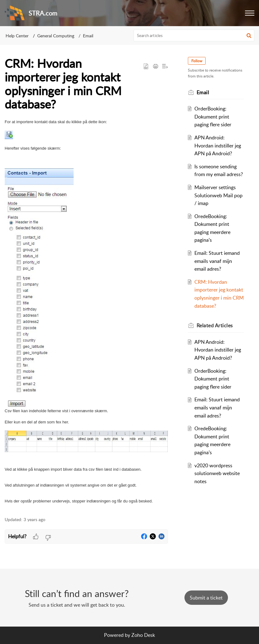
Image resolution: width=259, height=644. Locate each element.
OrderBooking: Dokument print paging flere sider (213, 117)
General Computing (56, 36)
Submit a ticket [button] (206, 598)
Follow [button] (197, 61)
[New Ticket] (206, 598)
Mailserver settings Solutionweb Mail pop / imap (218, 195)
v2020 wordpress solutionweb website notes (217, 473)
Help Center (17, 36)
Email (88, 36)
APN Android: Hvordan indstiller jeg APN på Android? (218, 145)
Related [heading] (215, 325)
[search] (194, 35)
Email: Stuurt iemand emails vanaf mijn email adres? (217, 261)
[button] (250, 13)
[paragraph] (86, 312)
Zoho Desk (143, 635)
